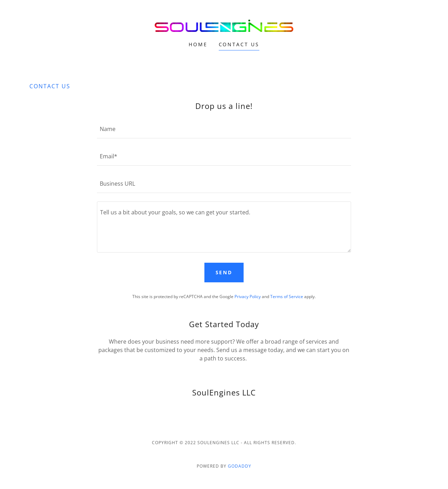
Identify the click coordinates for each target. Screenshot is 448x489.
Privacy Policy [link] (248, 297)
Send (224, 272)
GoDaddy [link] (240, 466)
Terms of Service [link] (287, 297)
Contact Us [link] (239, 44)
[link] (224, 25)
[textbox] (224, 129)
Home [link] (198, 44)
